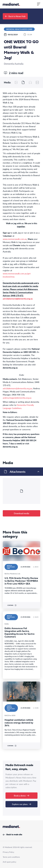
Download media (21, 513)
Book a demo (21, 796)
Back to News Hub (15, 16)
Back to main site (12, 835)
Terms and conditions (11, 857)
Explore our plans (22, 804)
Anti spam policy (9, 862)
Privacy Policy (8, 852)
